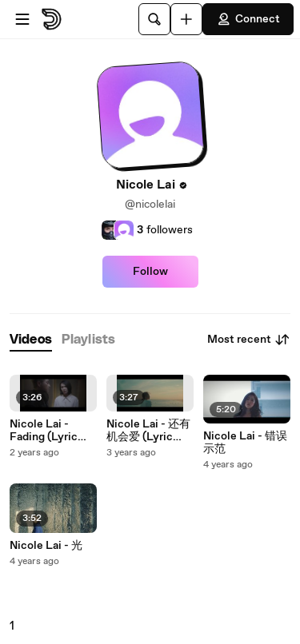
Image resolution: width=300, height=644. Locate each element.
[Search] (154, 19)
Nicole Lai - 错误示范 (245, 443)
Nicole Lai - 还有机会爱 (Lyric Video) (148, 431)
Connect (248, 19)
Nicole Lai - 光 (46, 546)
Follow (150, 272)
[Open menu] (22, 19)
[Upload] (186, 19)
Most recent (249, 340)
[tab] (31, 340)
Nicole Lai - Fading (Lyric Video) (44, 431)
